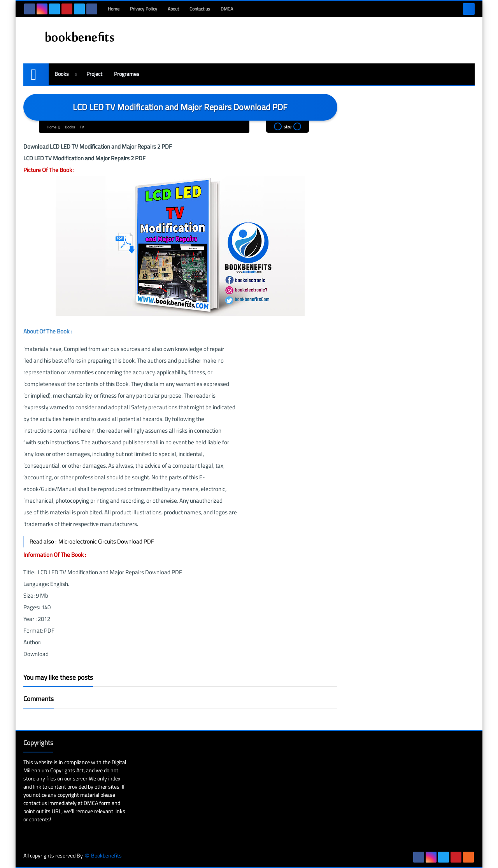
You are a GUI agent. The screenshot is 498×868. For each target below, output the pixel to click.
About (173, 9)
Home (114, 9)
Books (62, 74)
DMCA (227, 9)
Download (37, 654)
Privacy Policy (144, 9)
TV (82, 127)
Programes (127, 74)
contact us (35, 803)
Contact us (200, 9)
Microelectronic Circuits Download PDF (106, 541)
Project (94, 74)
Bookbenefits (106, 856)
